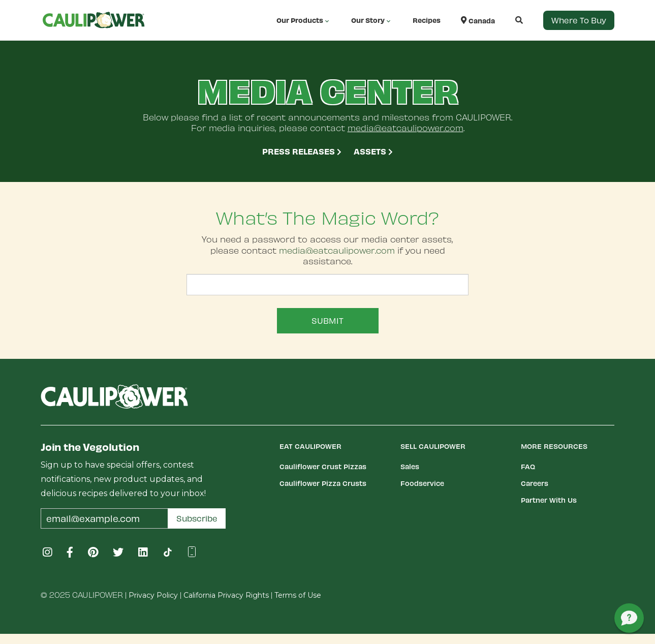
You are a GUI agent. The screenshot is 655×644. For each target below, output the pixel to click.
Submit (327, 320)
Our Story (372, 20)
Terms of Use (298, 595)
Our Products (304, 20)
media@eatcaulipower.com (406, 128)
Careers (535, 483)
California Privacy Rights (226, 595)
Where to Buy (579, 20)
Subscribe (197, 518)
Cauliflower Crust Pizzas (323, 466)
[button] (509, 20)
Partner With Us (549, 500)
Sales (410, 466)
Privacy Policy (153, 595)
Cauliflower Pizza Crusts (323, 483)
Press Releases (302, 151)
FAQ (528, 466)
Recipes (427, 20)
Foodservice (422, 483)
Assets (373, 151)
